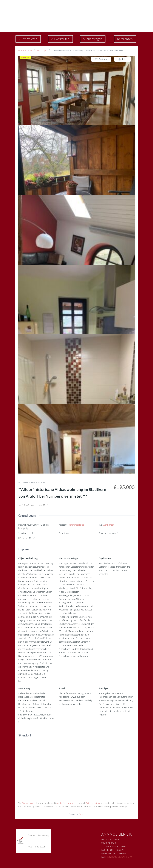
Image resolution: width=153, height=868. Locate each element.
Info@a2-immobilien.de (120, 857)
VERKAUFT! (25, 57)
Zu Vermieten (28, 39)
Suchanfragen (93, 39)
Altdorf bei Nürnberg (66, 803)
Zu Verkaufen (60, 39)
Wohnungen (42, 50)
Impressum (41, 847)
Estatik (82, 814)
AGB (30, 847)
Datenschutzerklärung (38, 835)
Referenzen (125, 39)
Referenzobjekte (25, 50)
